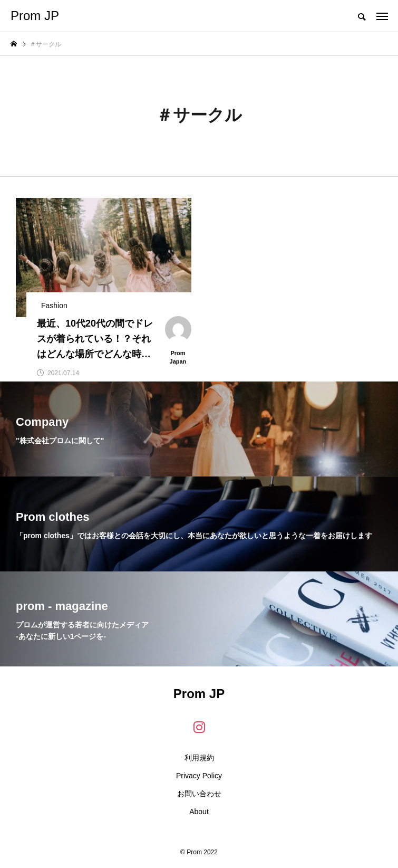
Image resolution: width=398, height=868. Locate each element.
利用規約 (199, 758)
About (199, 812)
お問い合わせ (199, 794)
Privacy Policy (199, 776)
